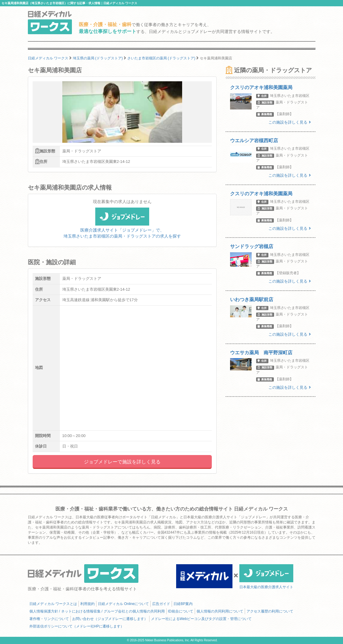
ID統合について (181, 611)
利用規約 (87, 604)
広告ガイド (161, 604)
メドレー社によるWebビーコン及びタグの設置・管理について (201, 619)
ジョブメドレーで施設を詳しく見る (122, 462)
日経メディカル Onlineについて (123, 604)
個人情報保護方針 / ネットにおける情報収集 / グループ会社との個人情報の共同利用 (97, 611)
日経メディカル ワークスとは (53, 604)
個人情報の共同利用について (220, 611)
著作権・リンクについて (49, 619)
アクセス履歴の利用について (270, 611)
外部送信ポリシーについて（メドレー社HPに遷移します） (77, 626)
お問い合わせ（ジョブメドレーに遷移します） (110, 619)
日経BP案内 (183, 604)
